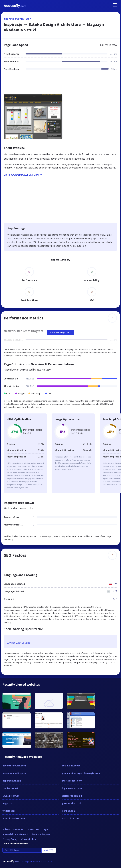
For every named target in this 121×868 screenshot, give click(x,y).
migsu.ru (7, 803)
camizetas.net (10, 788)
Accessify (15, 6)
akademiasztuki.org (18, 19)
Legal (45, 829)
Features (18, 829)
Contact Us (33, 829)
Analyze (49, 850)
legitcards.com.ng (72, 796)
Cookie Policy (29, 839)
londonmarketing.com (15, 773)
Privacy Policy (10, 839)
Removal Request (41, 834)
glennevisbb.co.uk (72, 803)
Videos (6, 829)
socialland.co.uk (71, 766)
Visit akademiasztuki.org (23, 175)
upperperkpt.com (12, 781)
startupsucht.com (72, 781)
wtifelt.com (9, 811)
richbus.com (69, 811)
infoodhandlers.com (14, 818)
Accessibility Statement (15, 834)
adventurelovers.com (14, 766)
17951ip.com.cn (11, 796)
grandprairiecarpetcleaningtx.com (81, 773)
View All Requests (61, 333)
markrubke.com (71, 818)
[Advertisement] (60, 84)
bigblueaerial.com (72, 788)
